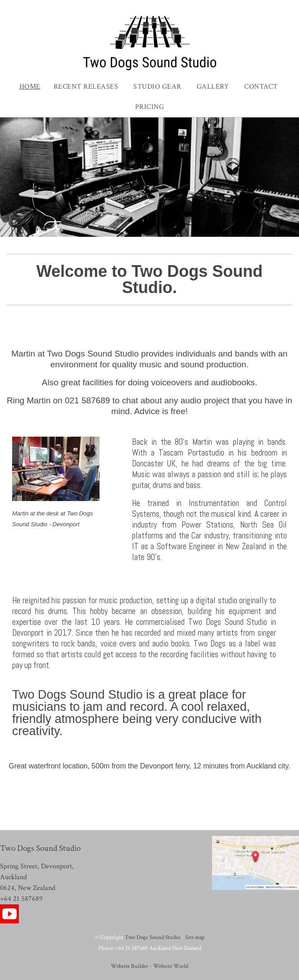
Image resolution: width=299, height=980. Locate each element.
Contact (261, 87)
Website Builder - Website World (149, 966)
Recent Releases (86, 87)
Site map (195, 937)
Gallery (213, 87)
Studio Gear (157, 87)
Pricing (150, 107)
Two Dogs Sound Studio (152, 937)
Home (30, 87)
